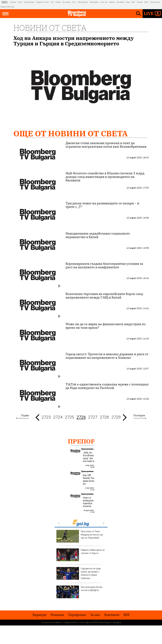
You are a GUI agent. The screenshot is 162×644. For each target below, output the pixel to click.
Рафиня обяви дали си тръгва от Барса (80, 555)
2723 (46, 417)
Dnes (20, 2)
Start (133, 2)
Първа (25, 415)
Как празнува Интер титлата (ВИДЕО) (79, 592)
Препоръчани (93, 441)
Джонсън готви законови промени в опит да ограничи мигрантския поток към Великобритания (106, 145)
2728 (104, 417)
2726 (81, 417)
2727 (93, 417)
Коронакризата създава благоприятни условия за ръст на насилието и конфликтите (104, 265)
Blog (128, 2)
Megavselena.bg (7, 7)
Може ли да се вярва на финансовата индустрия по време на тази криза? (106, 326)
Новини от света (50, 28)
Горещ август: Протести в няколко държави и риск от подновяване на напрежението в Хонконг (107, 356)
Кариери (39, 615)
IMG (5, 2)
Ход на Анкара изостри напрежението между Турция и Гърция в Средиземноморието (74, 41)
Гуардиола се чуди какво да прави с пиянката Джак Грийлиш (79, 573)
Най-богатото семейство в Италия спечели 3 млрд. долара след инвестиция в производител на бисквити (105, 177)
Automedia (94, 2)
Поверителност (70, 622)
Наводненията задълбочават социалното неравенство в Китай (98, 235)
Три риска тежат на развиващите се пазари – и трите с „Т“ (102, 205)
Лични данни (85, 622)
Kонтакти (112, 615)
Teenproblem (83, 2)
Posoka (140, 2)
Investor (13, 2)
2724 (58, 417)
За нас (95, 615)
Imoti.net (104, 2)
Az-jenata (66, 2)
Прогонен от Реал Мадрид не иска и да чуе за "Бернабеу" (80, 536)
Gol (52, 2)
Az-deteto (120, 2)
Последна (139, 415)
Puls (74, 2)
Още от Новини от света (71, 133)
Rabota (112, 2)
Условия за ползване (51, 622)
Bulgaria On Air (43, 2)
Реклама (57, 615)
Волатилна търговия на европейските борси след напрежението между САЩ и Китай (104, 296)
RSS (127, 615)
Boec (146, 2)
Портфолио (77, 615)
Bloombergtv (29, 2)
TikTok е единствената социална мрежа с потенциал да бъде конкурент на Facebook (107, 386)
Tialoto (58, 2)
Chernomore (155, 2)
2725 (69, 417)
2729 (116, 417)
